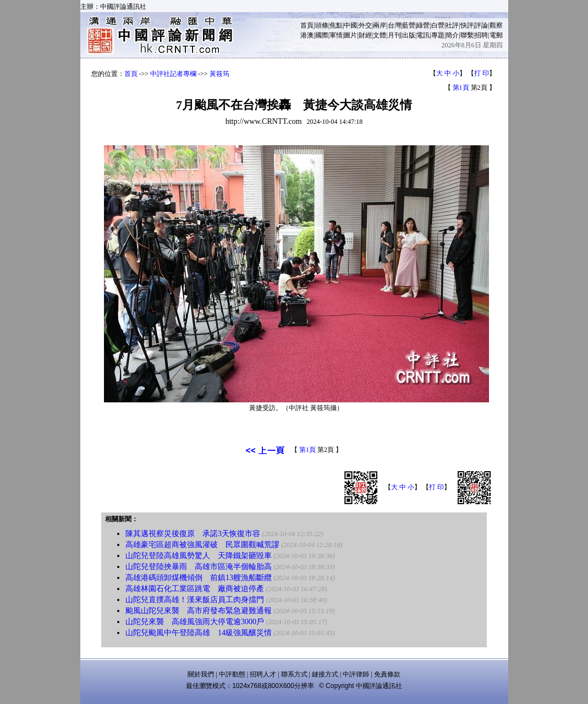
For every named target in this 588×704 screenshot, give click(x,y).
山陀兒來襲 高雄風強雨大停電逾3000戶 (195, 622)
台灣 (394, 25)
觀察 (496, 25)
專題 (438, 35)
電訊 (423, 35)
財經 (365, 35)
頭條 (322, 25)
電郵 (496, 35)
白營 (438, 25)
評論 (481, 25)
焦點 (336, 25)
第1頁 (461, 88)
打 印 (482, 73)
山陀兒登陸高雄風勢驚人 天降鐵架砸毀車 (199, 556)
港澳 (307, 35)
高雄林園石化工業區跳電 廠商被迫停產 (195, 589)
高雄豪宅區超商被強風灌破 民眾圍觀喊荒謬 (202, 545)
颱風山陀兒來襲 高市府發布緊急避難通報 (199, 611)
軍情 (336, 35)
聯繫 (467, 35)
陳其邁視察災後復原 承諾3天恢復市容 (193, 534)
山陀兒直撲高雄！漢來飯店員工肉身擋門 (195, 600)
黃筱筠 (219, 74)
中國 (350, 25)
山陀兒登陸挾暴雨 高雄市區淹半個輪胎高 (199, 567)
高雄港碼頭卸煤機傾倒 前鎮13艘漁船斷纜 (199, 578)
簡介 (452, 35)
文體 (380, 35)
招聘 (481, 35)
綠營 (423, 25)
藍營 (409, 25)
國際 (322, 35)
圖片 (350, 35)
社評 (452, 25)
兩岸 (380, 25)
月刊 (394, 35)
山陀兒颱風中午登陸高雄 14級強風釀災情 (199, 633)
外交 (365, 25)
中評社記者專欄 (173, 74)
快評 (467, 25)
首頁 (307, 25)
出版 (409, 35)
